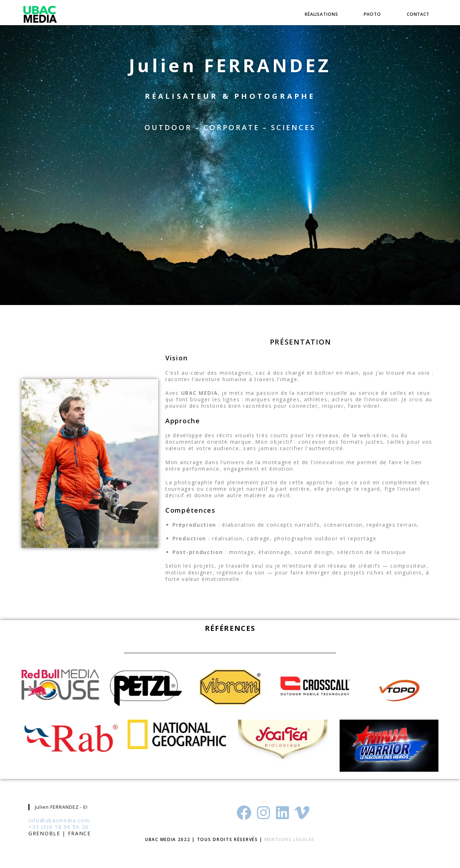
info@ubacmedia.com (59, 820)
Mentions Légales (290, 839)
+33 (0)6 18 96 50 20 (59, 827)
